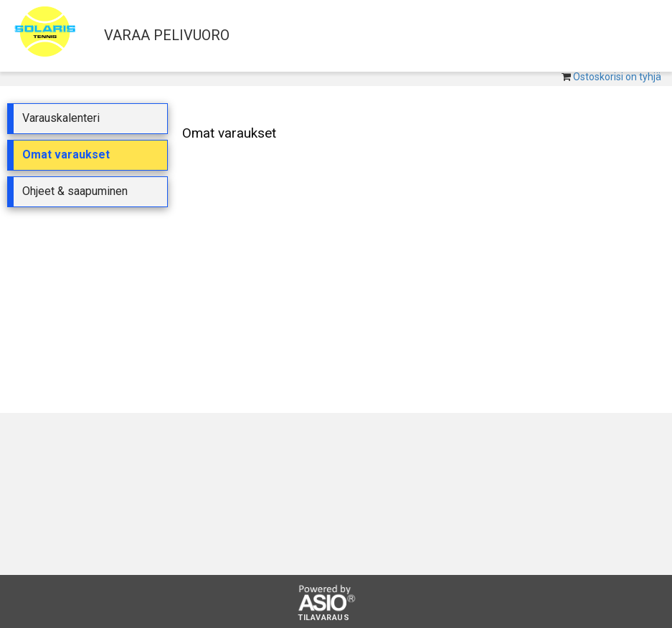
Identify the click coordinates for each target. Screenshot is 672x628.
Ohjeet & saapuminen (75, 191)
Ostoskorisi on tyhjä (617, 77)
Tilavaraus (323, 618)
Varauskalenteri (61, 118)
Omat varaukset (66, 154)
